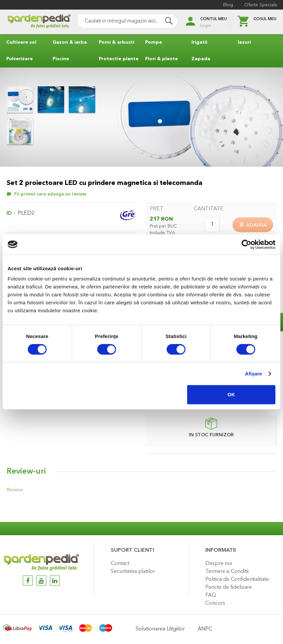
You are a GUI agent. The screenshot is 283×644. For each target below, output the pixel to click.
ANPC (205, 629)
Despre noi (219, 564)
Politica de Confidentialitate (237, 580)
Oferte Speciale (260, 5)
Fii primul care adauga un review (50, 194)
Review (14, 491)
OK (231, 394)
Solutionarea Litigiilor (160, 629)
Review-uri (26, 473)
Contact (120, 564)
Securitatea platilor (133, 572)
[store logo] (33, 22)
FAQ (211, 595)
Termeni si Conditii (227, 572)
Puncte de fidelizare (229, 587)
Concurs (215, 603)
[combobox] (122, 21)
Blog (227, 5)
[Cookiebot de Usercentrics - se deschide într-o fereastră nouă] (246, 244)
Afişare (254, 374)
